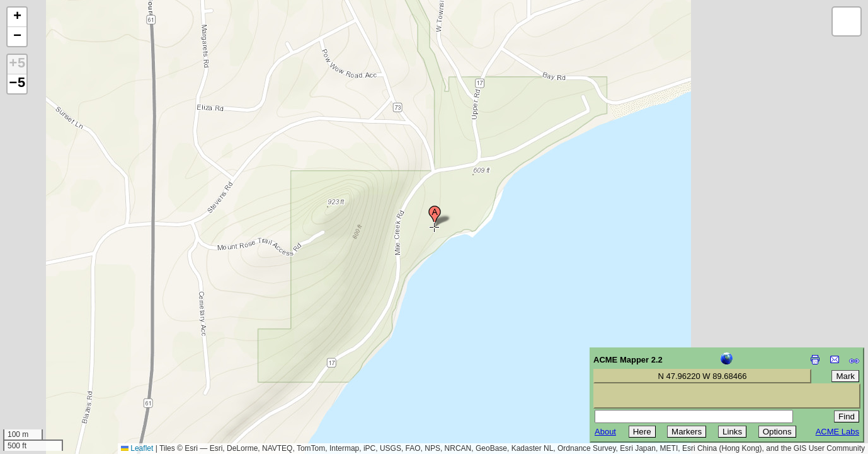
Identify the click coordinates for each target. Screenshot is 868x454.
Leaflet (137, 448)
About (605, 432)
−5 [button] (17, 84)
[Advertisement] (67, 364)
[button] (435, 216)
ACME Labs (837, 432)
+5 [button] (17, 64)
